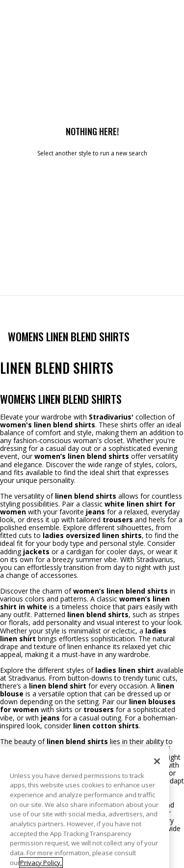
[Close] (157, 776)
